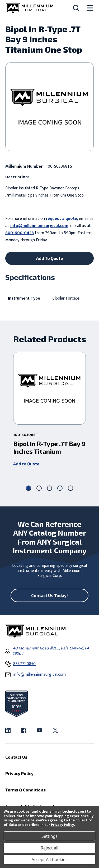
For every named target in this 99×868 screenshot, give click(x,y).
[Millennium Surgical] (29, 8)
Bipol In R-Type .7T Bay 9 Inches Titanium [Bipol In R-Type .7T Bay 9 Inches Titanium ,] (49, 448)
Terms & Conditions (25, 790)
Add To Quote (50, 258)
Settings (49, 836)
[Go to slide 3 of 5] (50, 488)
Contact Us (16, 757)
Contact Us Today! (49, 595)
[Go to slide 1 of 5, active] (29, 488)
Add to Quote (26, 464)
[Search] (76, 8)
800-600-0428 (20, 233)
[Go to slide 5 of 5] (70, 488)
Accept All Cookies (50, 860)
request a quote (62, 219)
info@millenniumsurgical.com (39, 226)
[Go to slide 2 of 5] (39, 488)
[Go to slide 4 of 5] (60, 488)
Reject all (49, 848)
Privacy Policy (62, 825)
